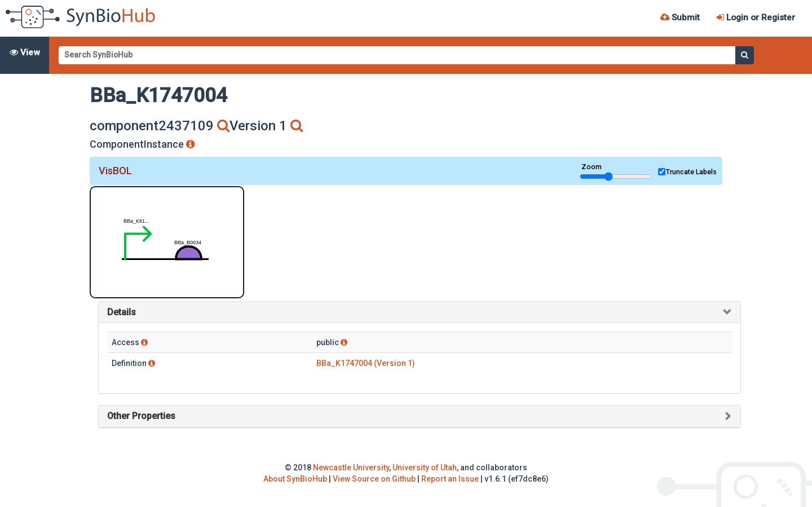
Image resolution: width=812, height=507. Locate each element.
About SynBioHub (295, 479)
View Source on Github (374, 479)
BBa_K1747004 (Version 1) (366, 363)
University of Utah (425, 468)
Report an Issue (450, 479)
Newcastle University (351, 468)
